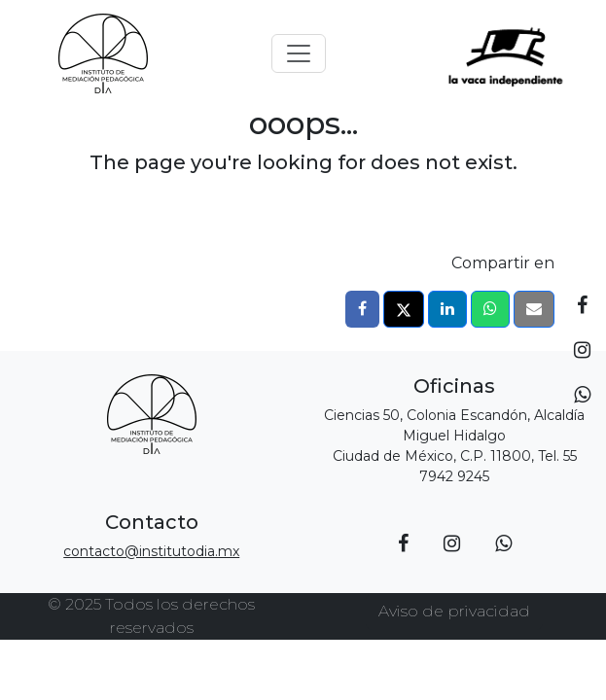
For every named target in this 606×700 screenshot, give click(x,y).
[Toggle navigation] (299, 53)
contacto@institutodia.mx (151, 551)
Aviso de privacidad (454, 611)
